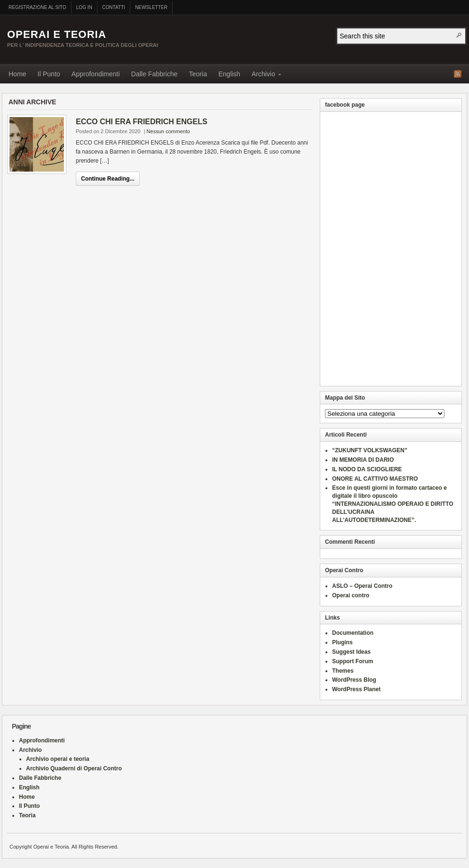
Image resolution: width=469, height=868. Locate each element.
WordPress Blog (354, 680)
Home (17, 74)
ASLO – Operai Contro (362, 586)
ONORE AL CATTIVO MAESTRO (375, 479)
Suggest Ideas (351, 652)
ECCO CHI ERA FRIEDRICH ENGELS (142, 122)
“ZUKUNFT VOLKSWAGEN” (370, 450)
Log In (84, 7)
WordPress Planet (356, 689)
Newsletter (151, 7)
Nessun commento (168, 131)
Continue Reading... (108, 179)
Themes (343, 671)
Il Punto (49, 74)
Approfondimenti (96, 74)
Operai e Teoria (57, 34)
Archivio (263, 76)
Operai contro (351, 595)
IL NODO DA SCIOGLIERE (367, 469)
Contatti (114, 7)
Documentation (353, 633)
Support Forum (353, 661)
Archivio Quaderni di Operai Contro (74, 768)
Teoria (198, 74)
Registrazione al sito (37, 7)
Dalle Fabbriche (154, 74)
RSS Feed (458, 74)
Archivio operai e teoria (58, 759)
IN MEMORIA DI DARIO (363, 460)
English (229, 74)
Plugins (342, 642)
